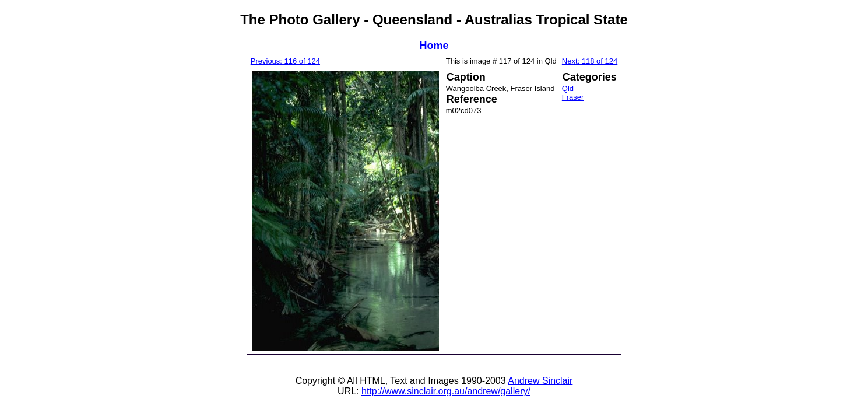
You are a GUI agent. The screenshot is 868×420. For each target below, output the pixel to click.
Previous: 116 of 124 (285, 61)
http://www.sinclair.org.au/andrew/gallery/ (446, 391)
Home (434, 45)
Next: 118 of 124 (590, 61)
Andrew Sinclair (540, 381)
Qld (568, 88)
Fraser (573, 97)
